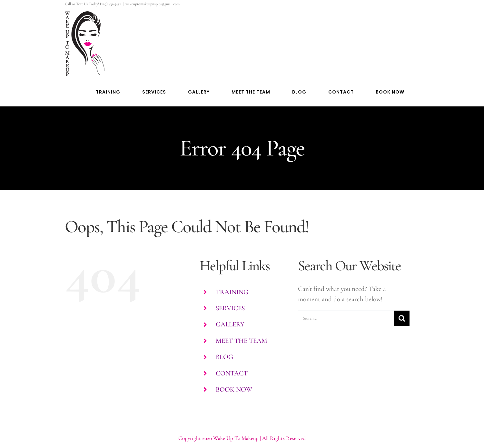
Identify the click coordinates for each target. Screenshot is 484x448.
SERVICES (230, 308)
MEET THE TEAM (242, 341)
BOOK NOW (234, 389)
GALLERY (230, 324)
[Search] (402, 318)
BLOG (224, 357)
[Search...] (346, 318)
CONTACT (232, 373)
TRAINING (232, 292)
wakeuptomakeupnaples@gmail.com (153, 4)
